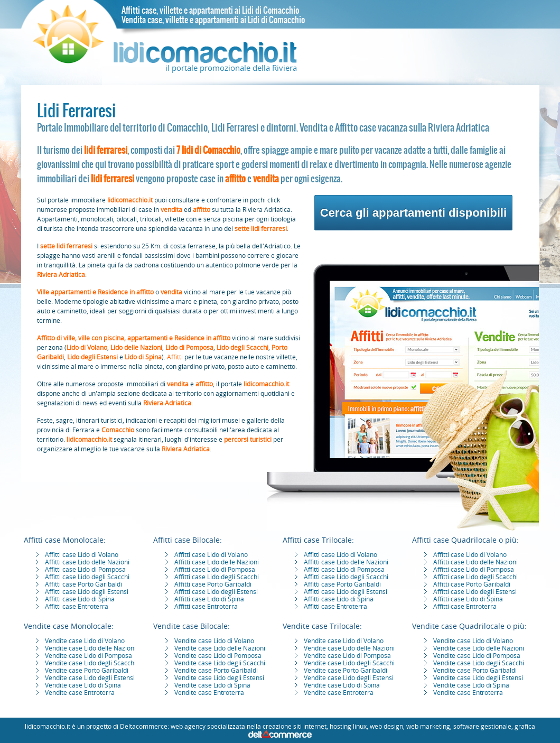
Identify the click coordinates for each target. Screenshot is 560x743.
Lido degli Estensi (92, 357)
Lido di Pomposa (189, 348)
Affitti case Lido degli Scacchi (87, 577)
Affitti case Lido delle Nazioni (87, 562)
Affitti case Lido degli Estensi (87, 592)
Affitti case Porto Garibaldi (83, 584)
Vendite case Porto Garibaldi (87, 671)
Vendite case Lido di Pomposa (88, 656)
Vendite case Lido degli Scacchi (90, 663)
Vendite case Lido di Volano (85, 641)
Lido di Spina (143, 357)
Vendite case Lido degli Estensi (90, 678)
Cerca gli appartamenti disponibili (413, 213)
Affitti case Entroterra (77, 607)
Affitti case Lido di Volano (82, 555)
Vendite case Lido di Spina (83, 685)
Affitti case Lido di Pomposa (85, 570)
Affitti (175, 357)
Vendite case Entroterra (80, 693)
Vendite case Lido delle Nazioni (90, 648)
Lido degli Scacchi (242, 348)
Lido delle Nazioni (136, 348)
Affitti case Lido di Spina (80, 599)
